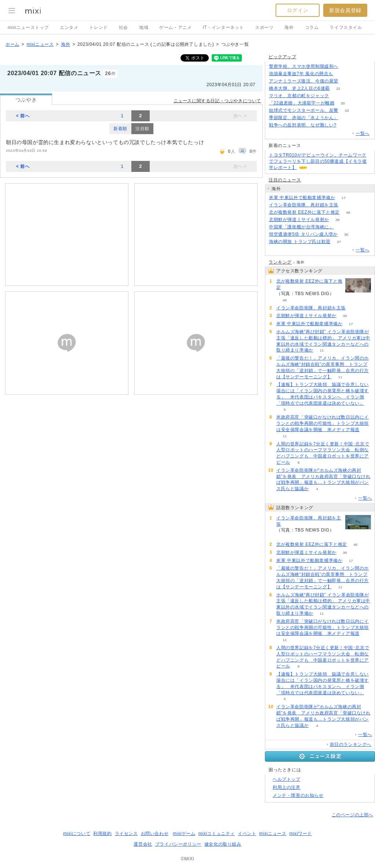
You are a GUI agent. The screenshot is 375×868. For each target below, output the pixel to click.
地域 (144, 27)
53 (337, 96)
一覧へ (363, 133)
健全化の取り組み (223, 844)
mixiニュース (40, 44)
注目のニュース (285, 180)
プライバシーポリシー (178, 844)
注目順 (142, 129)
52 (347, 118)
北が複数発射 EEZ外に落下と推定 (304, 212)
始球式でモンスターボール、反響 (304, 110)
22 (338, 89)
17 (344, 198)
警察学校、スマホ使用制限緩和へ (304, 66)
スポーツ (264, 27)
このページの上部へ (352, 815)
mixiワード (301, 834)
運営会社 (143, 844)
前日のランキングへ (351, 744)
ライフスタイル (346, 27)
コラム (312, 27)
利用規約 (102, 834)
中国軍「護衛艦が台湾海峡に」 (301, 227)
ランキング (280, 262)
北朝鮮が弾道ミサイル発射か (299, 220)
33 (347, 111)
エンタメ (69, 27)
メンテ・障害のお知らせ (298, 795)
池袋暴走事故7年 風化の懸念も (301, 74)
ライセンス (126, 834)
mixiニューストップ (28, 27)
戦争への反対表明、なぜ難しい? (303, 125)
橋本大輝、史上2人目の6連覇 (299, 88)
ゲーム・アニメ (175, 27)
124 (347, 67)
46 (348, 212)
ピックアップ (283, 57)
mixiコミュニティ (217, 834)
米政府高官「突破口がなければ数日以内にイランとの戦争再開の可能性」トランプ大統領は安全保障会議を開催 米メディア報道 (323, 423)
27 (339, 242)
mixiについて (77, 834)
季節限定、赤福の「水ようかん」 (304, 118)
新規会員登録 (345, 10)
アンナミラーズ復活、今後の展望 (304, 81)
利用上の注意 (287, 787)
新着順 (120, 129)
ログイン (298, 10)
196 (347, 81)
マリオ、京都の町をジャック (299, 96)
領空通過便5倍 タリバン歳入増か (303, 234)
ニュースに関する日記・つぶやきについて (217, 101)
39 (337, 220)
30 (343, 103)
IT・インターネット (223, 27)
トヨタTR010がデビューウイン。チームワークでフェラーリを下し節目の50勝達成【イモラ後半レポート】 (318, 161)
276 (345, 125)
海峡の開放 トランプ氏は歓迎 (300, 242)
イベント (247, 834)
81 (342, 227)
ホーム (12, 44)
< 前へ (23, 116)
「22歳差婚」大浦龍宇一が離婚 (302, 103)
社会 (123, 27)
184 (342, 74)
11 (322, 350)
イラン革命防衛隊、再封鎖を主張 (304, 205)
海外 (289, 27)
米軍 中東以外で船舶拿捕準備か (302, 198)
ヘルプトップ (287, 779)
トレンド (98, 27)
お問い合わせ (155, 834)
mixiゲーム (184, 834)
